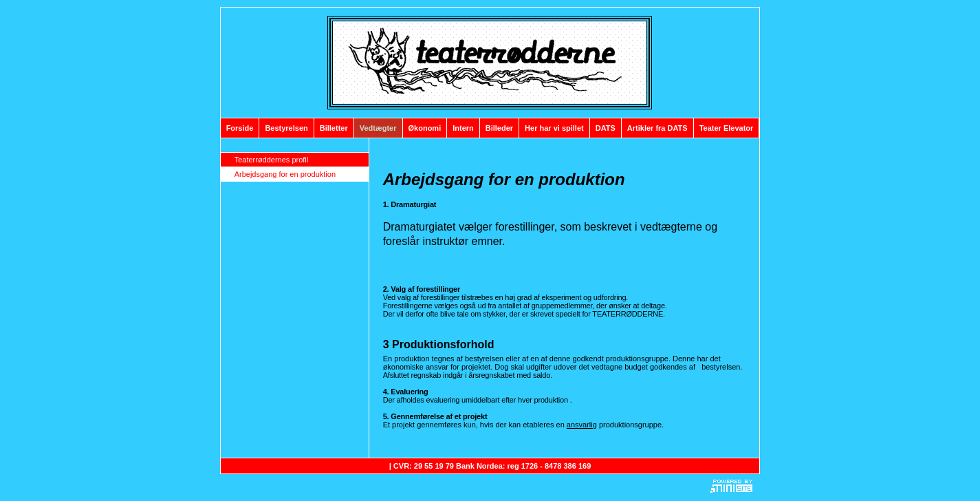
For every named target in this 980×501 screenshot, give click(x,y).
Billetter (334, 128)
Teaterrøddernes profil (272, 160)
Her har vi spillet (554, 128)
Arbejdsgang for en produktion (285, 174)
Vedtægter (378, 128)
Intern (463, 128)
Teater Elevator (727, 128)
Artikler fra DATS (657, 128)
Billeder (499, 128)
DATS (606, 128)
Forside (240, 128)
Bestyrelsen (286, 128)
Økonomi (425, 128)
